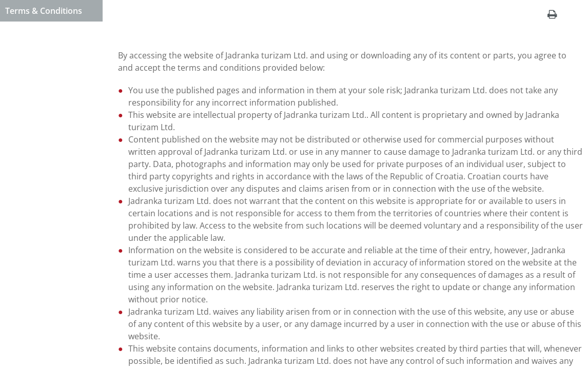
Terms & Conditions (44, 11)
